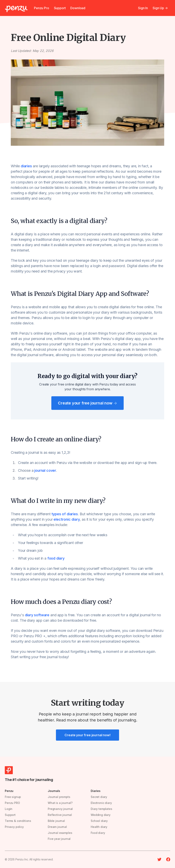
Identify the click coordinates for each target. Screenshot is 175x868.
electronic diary (67, 519)
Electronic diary (101, 803)
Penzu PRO (12, 803)
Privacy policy (14, 827)
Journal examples (60, 833)
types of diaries (65, 514)
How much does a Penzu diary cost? (61, 602)
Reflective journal (60, 815)
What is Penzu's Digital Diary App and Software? (80, 294)
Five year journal (59, 839)
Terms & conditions (18, 821)
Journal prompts (59, 797)
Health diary (99, 827)
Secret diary (99, 797)
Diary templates (101, 809)
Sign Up (160, 8)
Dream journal (57, 827)
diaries (26, 166)
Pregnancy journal (60, 809)
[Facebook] (168, 859)
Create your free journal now (87, 403)
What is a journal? (60, 803)
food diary (56, 558)
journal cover (45, 470)
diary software (37, 615)
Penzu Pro (42, 8)
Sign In (143, 8)
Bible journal (56, 821)
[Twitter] (159, 859)
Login (9, 809)
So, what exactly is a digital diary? (59, 221)
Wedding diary (101, 815)
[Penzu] (16, 9)
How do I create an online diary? (56, 439)
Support (60, 8)
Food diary (98, 833)
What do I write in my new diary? (58, 501)
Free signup (13, 797)
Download (78, 8)
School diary (99, 821)
